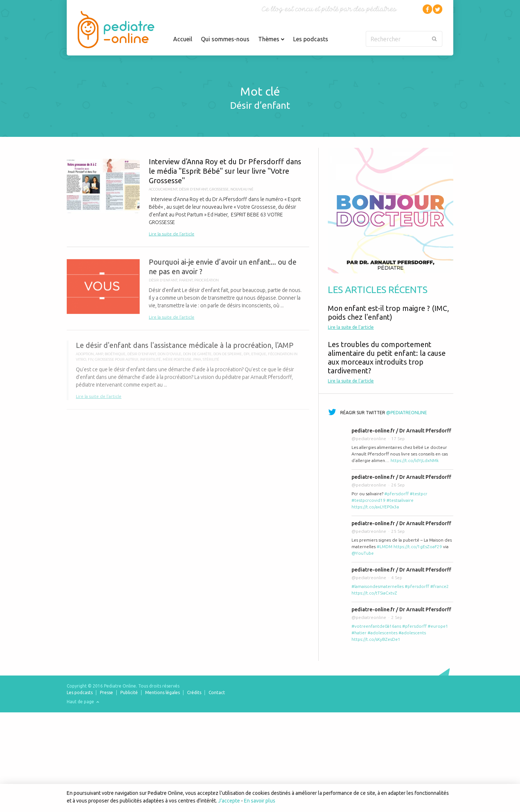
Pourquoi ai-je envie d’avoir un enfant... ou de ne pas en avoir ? (188, 292)
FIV (90, 363)
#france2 (440, 586)
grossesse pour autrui (117, 363)
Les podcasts (311, 39)
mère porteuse (177, 363)
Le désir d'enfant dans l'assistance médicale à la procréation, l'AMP (188, 374)
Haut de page (83, 702)
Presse (106, 692)
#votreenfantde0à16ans (376, 626)
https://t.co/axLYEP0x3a (375, 507)
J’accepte (229, 801)
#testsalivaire (400, 500)
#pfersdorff (397, 494)
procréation (207, 283)
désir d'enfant (193, 189)
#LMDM (385, 547)
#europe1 (438, 626)
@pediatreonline (407, 413)
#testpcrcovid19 (368, 500)
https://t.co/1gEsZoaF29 (418, 547)
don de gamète (197, 357)
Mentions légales (162, 692)
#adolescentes (383, 633)
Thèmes (271, 39)
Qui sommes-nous (225, 39)
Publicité (129, 692)
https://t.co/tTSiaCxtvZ (374, 593)
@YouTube (363, 553)
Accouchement (163, 189)
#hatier (359, 633)
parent (186, 283)
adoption (85, 357)
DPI (247, 357)
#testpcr (419, 494)
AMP (99, 357)
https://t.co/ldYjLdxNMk (415, 460)
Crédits (194, 692)
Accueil (183, 39)
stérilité (211, 363)
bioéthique (115, 357)
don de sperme (228, 357)
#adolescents (412, 633)
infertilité (150, 363)
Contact (217, 692)
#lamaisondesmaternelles (378, 586)
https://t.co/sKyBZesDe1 (376, 639)
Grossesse (219, 189)
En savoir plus (260, 801)
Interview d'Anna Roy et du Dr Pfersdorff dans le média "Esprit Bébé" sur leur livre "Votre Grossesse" (188, 197)
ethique (259, 357)
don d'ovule (169, 357)
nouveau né (242, 189)
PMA (197, 363)
